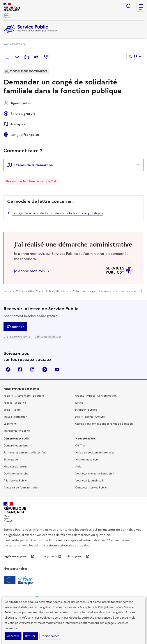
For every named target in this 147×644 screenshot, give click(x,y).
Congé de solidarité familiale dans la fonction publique (58, 213)
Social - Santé (12, 410)
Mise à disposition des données (95, 453)
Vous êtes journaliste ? (89, 481)
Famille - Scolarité (15, 403)
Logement (10, 424)
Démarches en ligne (16, 446)
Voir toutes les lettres (48, 337)
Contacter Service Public (91, 488)
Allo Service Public (15, 481)
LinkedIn (32, 369)
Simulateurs (11, 460)
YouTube (57, 369)
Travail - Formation (15, 417)
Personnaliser (50, 636)
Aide (78, 467)
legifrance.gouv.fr (19, 556)
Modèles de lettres (15, 467)
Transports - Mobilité (17, 431)
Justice (79, 403)
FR (136, 57)
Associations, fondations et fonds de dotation (104, 424)
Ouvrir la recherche (129, 6)
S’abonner (15, 327)
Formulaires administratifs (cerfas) (25, 453)
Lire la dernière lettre (17, 337)
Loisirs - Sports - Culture (90, 417)
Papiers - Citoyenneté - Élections (24, 396)
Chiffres (80, 446)
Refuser (30, 636)
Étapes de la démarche (30, 165)
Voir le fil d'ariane (15, 44)
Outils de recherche (16, 474)
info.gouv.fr (51, 556)
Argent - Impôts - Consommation (96, 396)
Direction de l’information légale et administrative (70, 540)
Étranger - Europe (86, 410)
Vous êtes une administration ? (95, 474)
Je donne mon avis (29, 271)
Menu (141, 10)
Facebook (8, 369)
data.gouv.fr (78, 556)
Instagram (45, 369)
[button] (46, 57)
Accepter (13, 636)
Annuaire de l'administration (21, 488)
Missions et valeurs (87, 460)
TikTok (20, 369)
